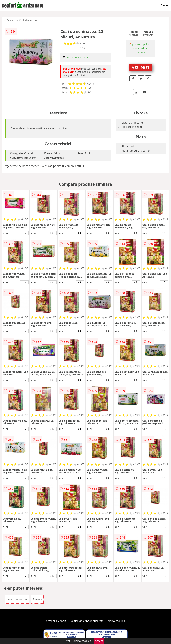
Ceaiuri (165, 5)
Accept (99, 641)
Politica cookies (115, 621)
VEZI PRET (141, 67)
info (24, 233)
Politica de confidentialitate (87, 621)
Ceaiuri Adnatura (28, 20)
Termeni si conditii (56, 621)
